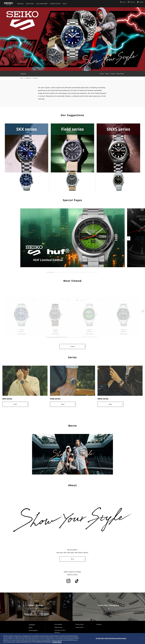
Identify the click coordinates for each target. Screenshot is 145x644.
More (72, 559)
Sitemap (99, 624)
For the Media (33, 630)
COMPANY (32, 625)
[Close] (142, 638)
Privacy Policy (80, 624)
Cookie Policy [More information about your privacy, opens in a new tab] (57, 642)
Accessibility (58, 624)
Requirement (58, 627)
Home (22, 78)
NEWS (31, 628)
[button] (123, 2)
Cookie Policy (79, 627)
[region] (72, 639)
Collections (28, 78)
